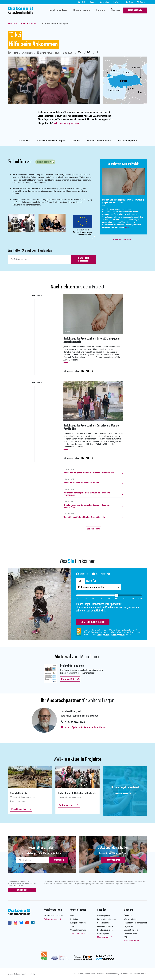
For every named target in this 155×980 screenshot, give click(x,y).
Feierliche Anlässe (105, 926)
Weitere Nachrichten (122, 240)
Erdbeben (74, 919)
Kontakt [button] (116, 2)
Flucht (13, 53)
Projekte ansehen (125, 794)
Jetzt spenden (113, 861)
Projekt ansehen (21, 809)
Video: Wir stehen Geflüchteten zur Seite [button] (81, 483)
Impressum (78, 973)
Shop (130, 2)
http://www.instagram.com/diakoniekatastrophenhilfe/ (15, 923)
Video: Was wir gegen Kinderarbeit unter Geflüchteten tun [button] (89, 473)
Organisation (130, 926)
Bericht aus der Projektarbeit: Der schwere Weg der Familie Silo (92, 427)
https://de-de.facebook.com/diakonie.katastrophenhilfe (10, 923)
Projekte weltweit (58, 10)
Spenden (100, 10)
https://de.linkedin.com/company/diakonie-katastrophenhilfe (33, 923)
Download (70, 679)
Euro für (91, 581)
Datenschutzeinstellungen (107, 973)
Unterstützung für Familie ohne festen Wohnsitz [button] (84, 517)
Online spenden (104, 916)
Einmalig (84, 574)
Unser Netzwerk (131, 933)
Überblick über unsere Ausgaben (111, 634)
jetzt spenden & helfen (93, 622)
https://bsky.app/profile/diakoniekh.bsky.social (21, 923)
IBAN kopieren (22, 890)
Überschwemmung (78, 930)
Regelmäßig (101, 574)
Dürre (73, 916)
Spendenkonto (103, 923)
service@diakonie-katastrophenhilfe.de (85, 727)
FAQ (126, 937)
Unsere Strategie (131, 930)
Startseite (13, 23)
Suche (141, 2)
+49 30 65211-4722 (75, 722)
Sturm (73, 926)
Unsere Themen (82, 10)
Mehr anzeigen (103, 937)
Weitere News (93, 529)
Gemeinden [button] (104, 2)
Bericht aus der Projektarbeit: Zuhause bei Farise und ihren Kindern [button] (87, 494)
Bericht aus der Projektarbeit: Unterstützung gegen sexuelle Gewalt (92, 340)
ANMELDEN (59, 861)
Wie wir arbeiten (131, 919)
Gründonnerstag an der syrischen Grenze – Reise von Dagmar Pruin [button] (87, 506)
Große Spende (103, 933)
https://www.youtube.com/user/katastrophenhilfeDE (27, 923)
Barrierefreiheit (126, 973)
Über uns (115, 10)
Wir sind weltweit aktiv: (53, 916)
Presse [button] (93, 2)
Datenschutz (90, 973)
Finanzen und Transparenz (135, 923)
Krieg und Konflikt (78, 923)
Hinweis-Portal (140, 973)
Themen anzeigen (77, 933)
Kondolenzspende (105, 930)
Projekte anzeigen (51, 919)
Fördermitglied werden (107, 919)
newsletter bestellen (83, 259)
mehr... (128, 227)
